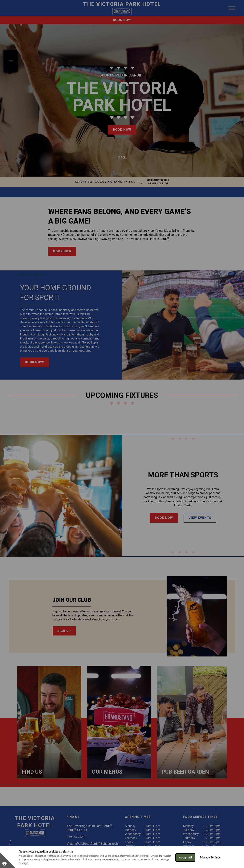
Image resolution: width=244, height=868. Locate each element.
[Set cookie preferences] (8, 860)
